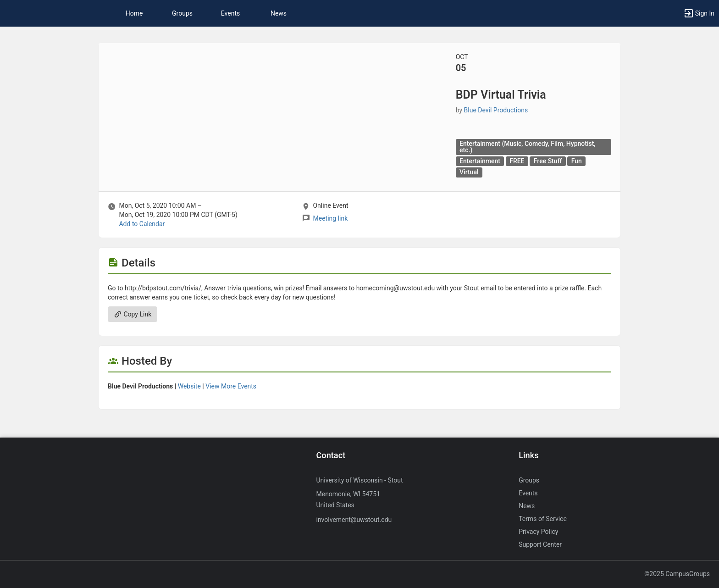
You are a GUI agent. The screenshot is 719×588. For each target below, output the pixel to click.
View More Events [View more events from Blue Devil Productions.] (231, 386)
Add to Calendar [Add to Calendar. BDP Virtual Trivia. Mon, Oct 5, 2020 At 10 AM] (142, 224)
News (279, 13)
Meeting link (330, 218)
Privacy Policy (538, 532)
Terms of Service (543, 519)
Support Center (540, 544)
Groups (182, 13)
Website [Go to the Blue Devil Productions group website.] (189, 386)
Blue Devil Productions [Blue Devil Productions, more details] (496, 110)
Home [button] (134, 13)
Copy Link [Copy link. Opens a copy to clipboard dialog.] (133, 314)
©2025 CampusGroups (677, 574)
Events (230, 13)
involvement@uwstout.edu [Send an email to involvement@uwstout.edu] (354, 520)
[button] (699, 13)
